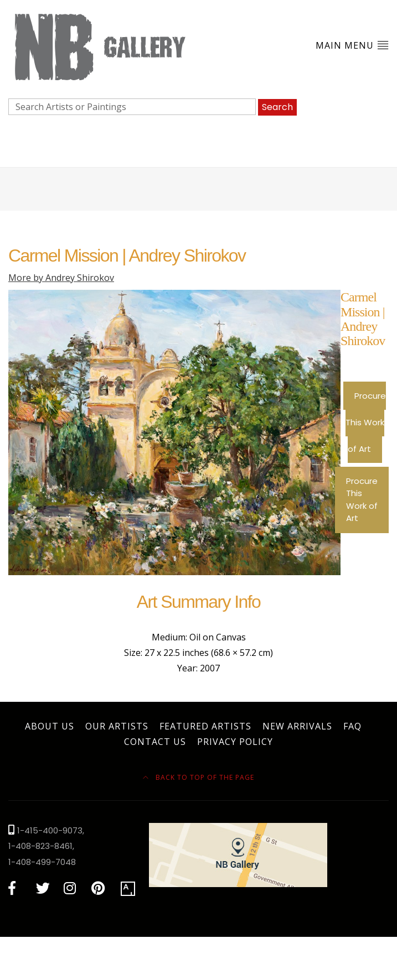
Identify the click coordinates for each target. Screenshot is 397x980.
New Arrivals (297, 726)
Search (277, 107)
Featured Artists (205, 726)
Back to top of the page (198, 777)
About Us (50, 726)
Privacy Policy (235, 742)
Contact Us (155, 742)
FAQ (352, 726)
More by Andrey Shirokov (61, 278)
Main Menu (352, 45)
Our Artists (117, 726)
